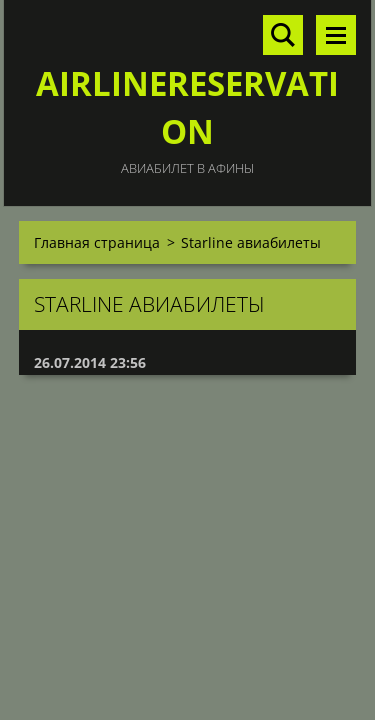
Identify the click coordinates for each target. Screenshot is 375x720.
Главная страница (97, 242)
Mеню (336, 35)
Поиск (283, 35)
